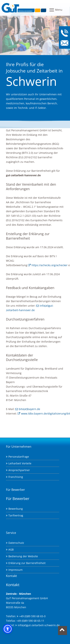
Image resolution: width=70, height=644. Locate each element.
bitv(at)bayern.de (29, 409)
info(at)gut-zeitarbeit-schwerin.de (39, 625)
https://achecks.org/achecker (50, 265)
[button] (8, 629)
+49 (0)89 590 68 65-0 (32, 616)
